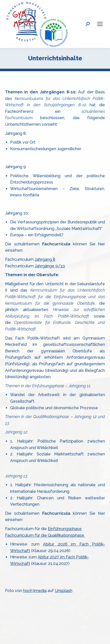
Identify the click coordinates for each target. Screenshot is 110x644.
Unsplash (64, 591)
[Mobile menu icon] (100, 24)
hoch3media (35, 591)
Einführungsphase (65, 529)
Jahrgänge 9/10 (50, 266)
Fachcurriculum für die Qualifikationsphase (45, 535)
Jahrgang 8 (45, 259)
